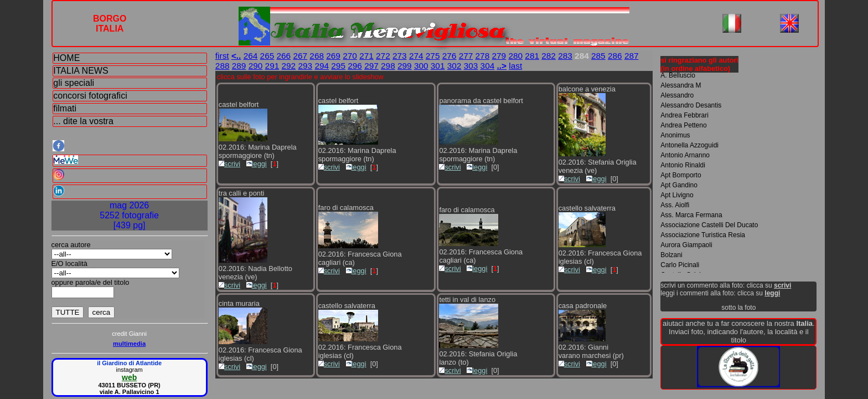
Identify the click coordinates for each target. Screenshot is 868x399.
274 (416, 56)
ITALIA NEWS (81, 71)
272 (383, 56)
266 (284, 56)
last (515, 66)
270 (350, 56)
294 (322, 66)
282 (549, 56)
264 (251, 56)
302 (454, 66)
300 (421, 66)
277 (466, 56)
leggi (257, 164)
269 (333, 56)
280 (515, 56)
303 (471, 66)
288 (223, 66)
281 (532, 56)
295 (338, 66)
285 (598, 56)
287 (632, 56)
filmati (65, 108)
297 (371, 66)
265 (267, 56)
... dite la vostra (83, 121)
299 (405, 66)
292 (289, 66)
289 (239, 66)
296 (355, 66)
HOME (66, 58)
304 (488, 66)
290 (256, 66)
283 (565, 56)
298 (388, 66)
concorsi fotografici (90, 96)
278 (483, 56)
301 (438, 66)
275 (433, 56)
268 (317, 56)
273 (400, 56)
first (222, 56)
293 (305, 66)
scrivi (229, 164)
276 (449, 56)
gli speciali (74, 83)
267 (300, 56)
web (129, 377)
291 (272, 66)
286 (615, 56)
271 (366, 56)
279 (499, 56)
